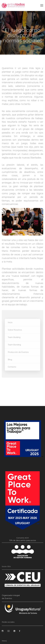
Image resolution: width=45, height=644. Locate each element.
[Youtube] (9, 631)
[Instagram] (3, 631)
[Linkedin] (14, 631)
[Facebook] (20, 631)
